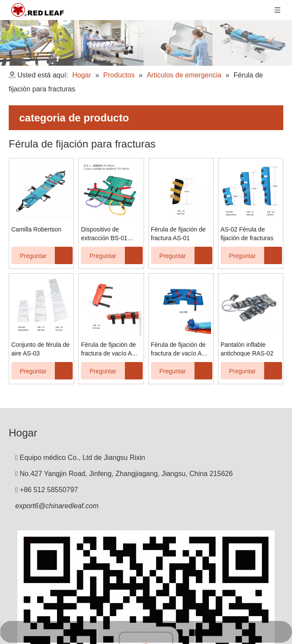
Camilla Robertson (36, 229)
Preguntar (29, 255)
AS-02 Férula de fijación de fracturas (247, 234)
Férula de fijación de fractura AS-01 (178, 234)
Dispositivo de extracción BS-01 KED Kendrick (104, 234)
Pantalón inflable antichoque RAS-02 (247, 349)
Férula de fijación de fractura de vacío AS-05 (180, 349)
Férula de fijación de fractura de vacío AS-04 (109, 349)
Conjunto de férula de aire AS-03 (40, 349)
